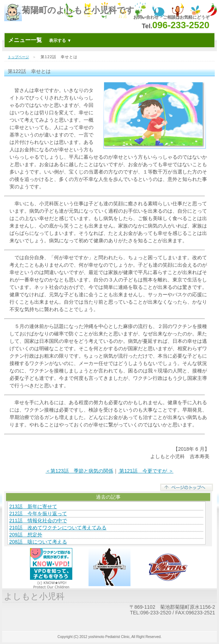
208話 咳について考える (38, 542)
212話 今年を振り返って (38, 514)
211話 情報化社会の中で (38, 521)
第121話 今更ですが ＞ (146, 471)
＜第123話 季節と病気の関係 (79, 471)
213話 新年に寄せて (33, 506)
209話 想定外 (26, 535)
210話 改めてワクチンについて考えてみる (58, 528)
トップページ (18, 57)
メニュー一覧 (40, 40)
